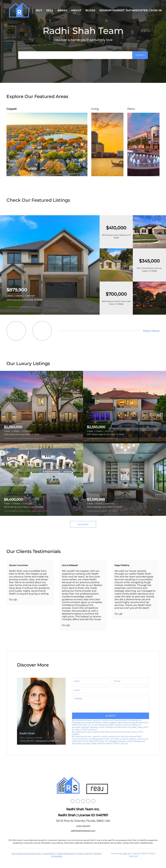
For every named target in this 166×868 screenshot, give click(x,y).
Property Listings (84, 854)
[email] (111, 690)
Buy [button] (39, 10)
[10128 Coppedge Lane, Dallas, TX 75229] (125, 480)
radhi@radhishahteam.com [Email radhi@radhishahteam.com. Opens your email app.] (83, 831)
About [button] (76, 10)
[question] (111, 703)
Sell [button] (50, 10)
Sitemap (97, 854)
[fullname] (91, 681)
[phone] (131, 681)
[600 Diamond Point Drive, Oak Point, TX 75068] (149, 314)
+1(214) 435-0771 (27, 741)
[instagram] (83, 801)
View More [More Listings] (151, 331)
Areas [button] (62, 10)
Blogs (91, 10)
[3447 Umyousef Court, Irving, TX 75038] (50, 314)
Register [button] (141, 10)
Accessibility (57, 856)
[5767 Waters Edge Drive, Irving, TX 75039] (125, 407)
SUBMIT (111, 716)
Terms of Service (112, 732)
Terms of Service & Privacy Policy (27, 854)
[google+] (93, 801)
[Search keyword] (75, 55)
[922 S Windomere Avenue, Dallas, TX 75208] (116, 281)
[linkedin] (78, 801)
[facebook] (73, 801)
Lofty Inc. (127, 854)
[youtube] (88, 801)
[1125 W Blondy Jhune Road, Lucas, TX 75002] (41, 480)
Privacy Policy (131, 732)
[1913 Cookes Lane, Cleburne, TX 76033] (149, 248)
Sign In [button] (156, 10)
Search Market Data (117, 10)
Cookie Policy (49, 854)
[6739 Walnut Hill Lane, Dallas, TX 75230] (41, 407)
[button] (19, 10)
